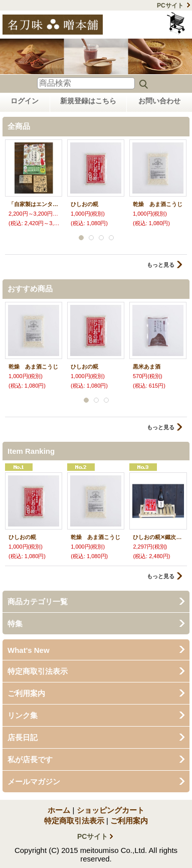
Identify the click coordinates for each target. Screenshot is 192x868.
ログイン (25, 101)
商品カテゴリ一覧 (38, 601)
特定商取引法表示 (38, 671)
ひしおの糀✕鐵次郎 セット (158, 537)
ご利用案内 (26, 693)
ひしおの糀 (84, 204)
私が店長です (30, 759)
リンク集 (23, 715)
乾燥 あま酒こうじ (158, 204)
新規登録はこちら (88, 101)
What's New (29, 650)
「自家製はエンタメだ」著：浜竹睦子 (34, 204)
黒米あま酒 (147, 367)
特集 (15, 624)
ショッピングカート (177, 23)
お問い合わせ (159, 101)
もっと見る (161, 265)
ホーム (59, 810)
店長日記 (23, 737)
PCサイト (170, 6)
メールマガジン (34, 782)
